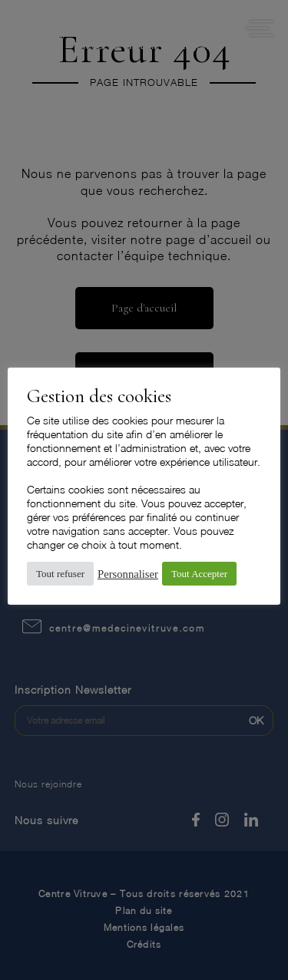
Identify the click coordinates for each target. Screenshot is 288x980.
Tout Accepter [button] (199, 574)
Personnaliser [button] (128, 574)
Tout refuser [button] (60, 574)
